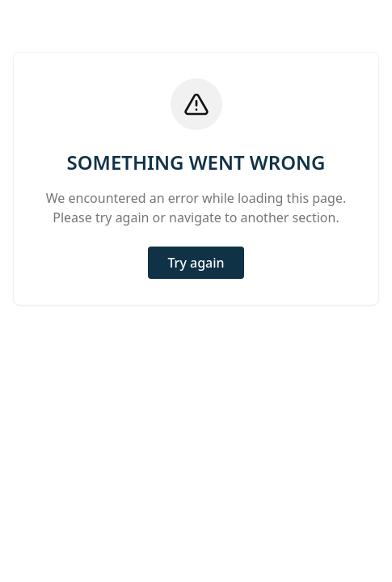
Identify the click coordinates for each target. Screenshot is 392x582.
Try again (196, 263)
